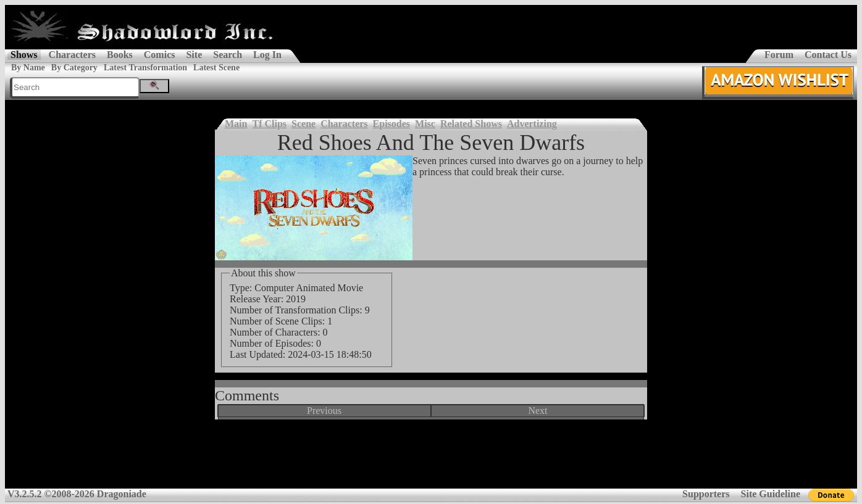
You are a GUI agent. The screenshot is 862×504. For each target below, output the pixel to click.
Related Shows (471, 124)
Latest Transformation (145, 68)
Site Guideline (771, 494)
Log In (267, 55)
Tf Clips (269, 124)
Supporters (706, 494)
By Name (28, 68)
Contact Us (828, 55)
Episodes (391, 124)
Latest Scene (216, 68)
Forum (779, 55)
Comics (160, 55)
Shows (24, 55)
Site (194, 55)
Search (228, 55)
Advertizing (532, 124)
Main (236, 124)
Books (120, 55)
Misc (425, 124)
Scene (303, 124)
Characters (72, 55)
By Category (74, 68)
